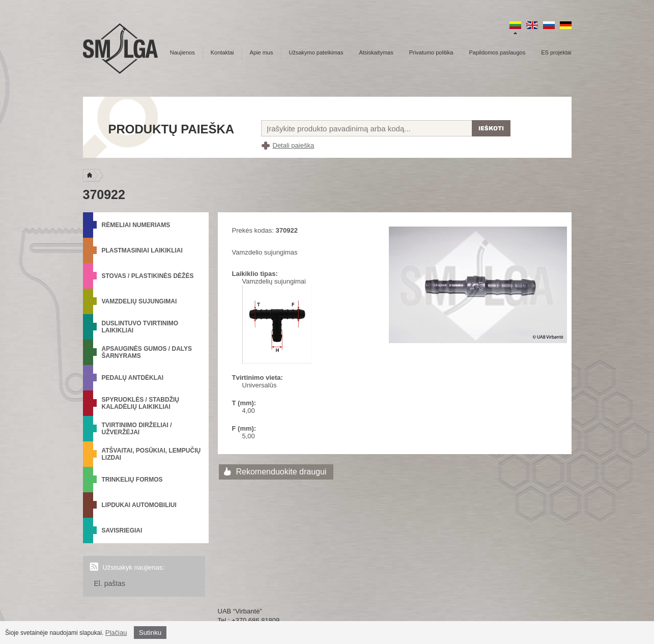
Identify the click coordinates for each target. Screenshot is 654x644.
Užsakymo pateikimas (316, 52)
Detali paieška (294, 145)
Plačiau (116, 633)
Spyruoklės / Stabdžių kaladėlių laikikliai (140, 403)
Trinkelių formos (132, 480)
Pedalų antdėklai (133, 378)
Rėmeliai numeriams (136, 225)
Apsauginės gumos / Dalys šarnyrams (147, 352)
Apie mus (262, 52)
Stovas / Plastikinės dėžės (148, 276)
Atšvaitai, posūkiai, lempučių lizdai (151, 454)
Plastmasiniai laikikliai (142, 250)
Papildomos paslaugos (497, 52)
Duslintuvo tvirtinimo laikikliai (140, 327)
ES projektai (556, 52)
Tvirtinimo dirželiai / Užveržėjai (137, 429)
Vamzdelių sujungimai (139, 301)
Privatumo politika (431, 52)
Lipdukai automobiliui (139, 505)
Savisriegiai (122, 530)
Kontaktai (222, 52)
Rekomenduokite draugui (281, 472)
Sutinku (150, 633)
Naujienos (182, 52)
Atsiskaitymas (376, 52)
